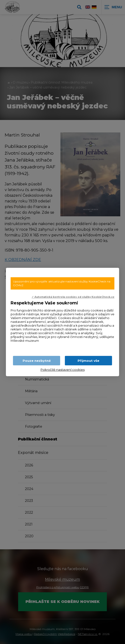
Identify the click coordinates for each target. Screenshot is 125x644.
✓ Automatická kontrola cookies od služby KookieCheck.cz (73, 297)
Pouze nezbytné (37, 361)
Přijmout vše (88, 361)
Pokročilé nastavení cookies (63, 370)
